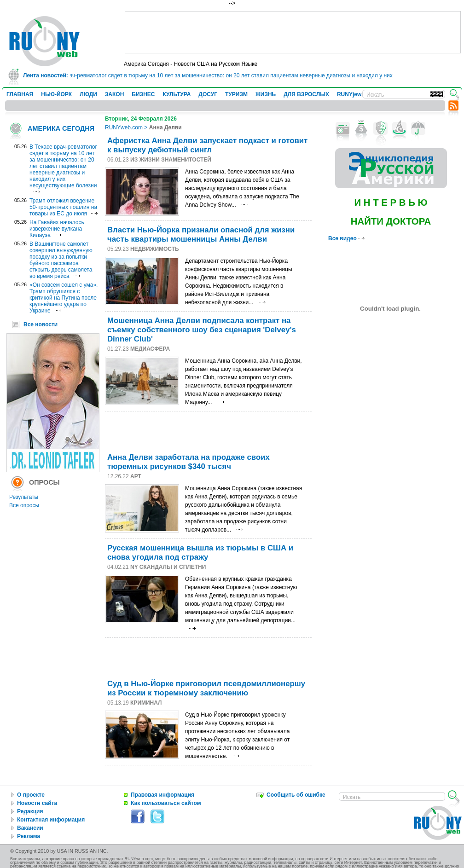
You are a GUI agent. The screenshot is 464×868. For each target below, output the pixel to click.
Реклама (29, 836)
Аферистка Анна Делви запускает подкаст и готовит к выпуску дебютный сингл (207, 145)
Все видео (346, 238)
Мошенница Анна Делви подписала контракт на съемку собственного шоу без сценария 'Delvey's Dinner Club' (202, 330)
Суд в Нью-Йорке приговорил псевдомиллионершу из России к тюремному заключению (206, 688)
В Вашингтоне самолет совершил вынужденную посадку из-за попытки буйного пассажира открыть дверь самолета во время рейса (61, 260)
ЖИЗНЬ (266, 94)
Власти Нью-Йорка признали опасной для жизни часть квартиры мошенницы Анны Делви (201, 234)
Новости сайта (37, 803)
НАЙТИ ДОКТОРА (391, 221)
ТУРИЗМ (236, 94)
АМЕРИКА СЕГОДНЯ (61, 128)
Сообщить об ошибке (296, 795)
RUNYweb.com (124, 127)
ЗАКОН (115, 94)
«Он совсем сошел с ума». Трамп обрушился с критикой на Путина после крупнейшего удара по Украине (64, 298)
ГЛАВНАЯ (20, 94)
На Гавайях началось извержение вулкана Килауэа (57, 229)
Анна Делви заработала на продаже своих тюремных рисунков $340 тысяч (188, 462)
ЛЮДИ (88, 94)
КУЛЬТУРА (177, 94)
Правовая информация (162, 795)
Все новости (41, 324)
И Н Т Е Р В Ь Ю (391, 203)
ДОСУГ (208, 94)
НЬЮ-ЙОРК (56, 94)
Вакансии (30, 828)
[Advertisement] (293, 32)
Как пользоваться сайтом (166, 803)
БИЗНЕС (143, 94)
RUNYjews (351, 94)
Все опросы (24, 505)
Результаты (24, 497)
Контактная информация (51, 820)
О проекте (31, 795)
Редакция (30, 811)
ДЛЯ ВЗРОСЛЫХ (306, 94)
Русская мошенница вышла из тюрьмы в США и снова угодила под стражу (200, 553)
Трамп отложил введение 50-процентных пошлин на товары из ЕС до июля (63, 207)
